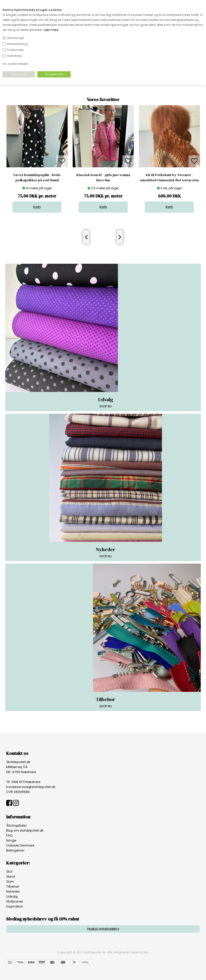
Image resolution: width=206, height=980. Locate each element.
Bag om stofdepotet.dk (25, 830)
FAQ (9, 835)
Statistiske (14, 56)
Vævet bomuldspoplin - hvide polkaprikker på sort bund (37, 177)
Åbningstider (17, 825)
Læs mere (51, 30)
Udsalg (12, 896)
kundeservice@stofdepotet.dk (31, 787)
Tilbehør (13, 886)
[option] (37, 159)
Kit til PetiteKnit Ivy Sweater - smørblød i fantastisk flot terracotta (169, 177)
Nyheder (13, 891)
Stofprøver (15, 901)
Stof (9, 872)
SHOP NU (106, 402)
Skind (11, 877)
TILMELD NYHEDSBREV (103, 929)
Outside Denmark (20, 845)
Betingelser (15, 850)
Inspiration (15, 906)
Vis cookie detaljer (15, 64)
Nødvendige (16, 38)
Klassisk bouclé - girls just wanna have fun (103, 177)
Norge (11, 840)
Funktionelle (15, 50)
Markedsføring (17, 44)
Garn (10, 882)
